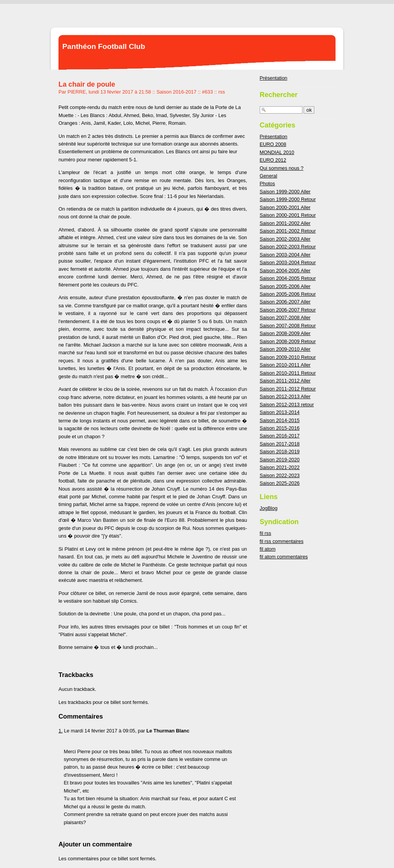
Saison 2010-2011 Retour (288, 373)
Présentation (274, 78)
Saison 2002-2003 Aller (285, 239)
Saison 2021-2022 (280, 467)
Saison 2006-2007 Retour (288, 310)
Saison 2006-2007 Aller (285, 302)
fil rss (265, 533)
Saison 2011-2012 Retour (288, 389)
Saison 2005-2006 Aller (285, 286)
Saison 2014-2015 (280, 420)
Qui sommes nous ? (282, 168)
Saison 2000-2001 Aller (285, 207)
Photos (267, 183)
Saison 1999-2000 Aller (285, 192)
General (269, 176)
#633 (207, 92)
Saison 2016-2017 (177, 92)
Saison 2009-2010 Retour (288, 357)
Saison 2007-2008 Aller (285, 318)
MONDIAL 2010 (277, 152)
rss (222, 92)
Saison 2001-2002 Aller (285, 223)
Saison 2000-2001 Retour (288, 215)
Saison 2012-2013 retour (287, 405)
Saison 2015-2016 (280, 428)
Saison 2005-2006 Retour (288, 294)
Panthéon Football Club (104, 46)
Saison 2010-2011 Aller (285, 365)
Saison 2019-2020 (280, 460)
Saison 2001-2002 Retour (288, 231)
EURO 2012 (273, 160)
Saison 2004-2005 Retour (288, 278)
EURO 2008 (273, 144)
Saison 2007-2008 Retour (288, 326)
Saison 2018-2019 (280, 452)
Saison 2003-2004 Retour (288, 262)
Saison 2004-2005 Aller (285, 271)
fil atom (268, 549)
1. (61, 731)
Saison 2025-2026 (280, 483)
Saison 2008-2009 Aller (285, 333)
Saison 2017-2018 (280, 444)
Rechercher (279, 95)
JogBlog (269, 508)
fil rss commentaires (282, 541)
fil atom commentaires (284, 557)
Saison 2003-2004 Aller (285, 255)
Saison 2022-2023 (280, 475)
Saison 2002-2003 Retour (288, 247)
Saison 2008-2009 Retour (288, 341)
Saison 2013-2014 (280, 412)
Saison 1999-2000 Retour (288, 199)
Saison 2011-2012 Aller (285, 381)
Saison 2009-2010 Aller (285, 349)
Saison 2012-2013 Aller (285, 396)
